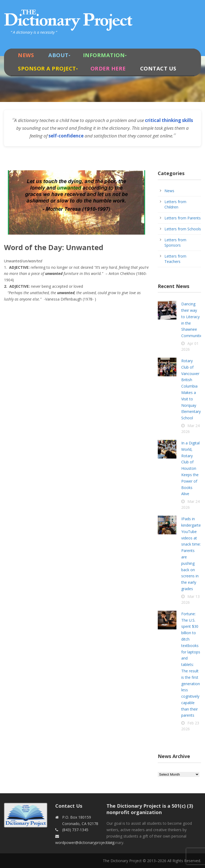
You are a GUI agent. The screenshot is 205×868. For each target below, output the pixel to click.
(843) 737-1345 (75, 830)
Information (104, 55)
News (26, 55)
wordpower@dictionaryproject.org (85, 843)
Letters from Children (175, 204)
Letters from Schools (183, 229)
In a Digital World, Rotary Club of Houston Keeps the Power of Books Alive (190, 468)
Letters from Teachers (175, 259)
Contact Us (158, 68)
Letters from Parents (183, 218)
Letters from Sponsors (175, 242)
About (58, 55)
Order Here (108, 68)
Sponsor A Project (47, 68)
